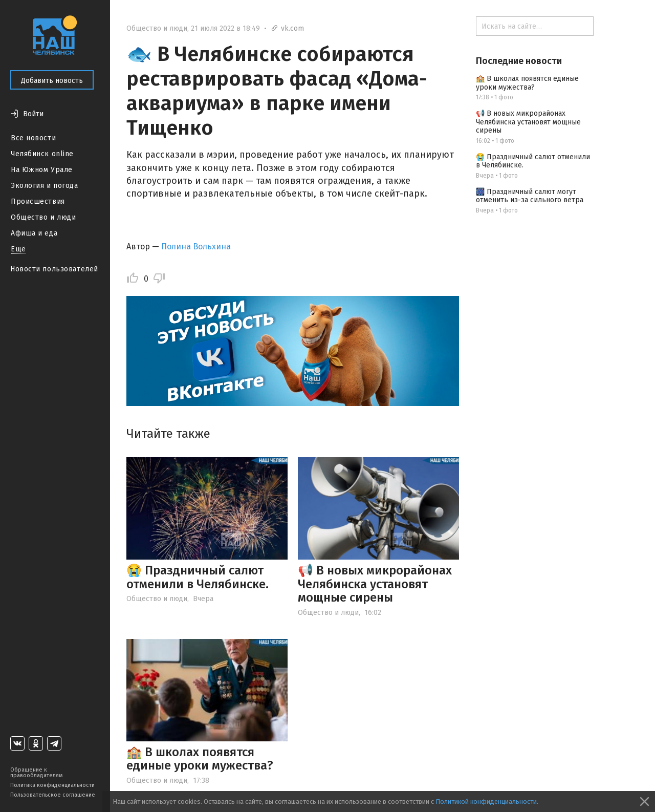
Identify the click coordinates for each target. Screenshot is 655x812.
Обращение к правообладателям (36, 773)
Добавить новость (52, 81)
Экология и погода (45, 186)
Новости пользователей (54, 269)
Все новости (33, 138)
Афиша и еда (34, 233)
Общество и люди (43, 217)
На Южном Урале (42, 170)
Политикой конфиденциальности (486, 802)
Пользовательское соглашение (53, 795)
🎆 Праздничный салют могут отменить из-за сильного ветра (530, 196)
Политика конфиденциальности (52, 785)
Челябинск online (42, 154)
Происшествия (38, 201)
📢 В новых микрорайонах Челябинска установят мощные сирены (375, 584)
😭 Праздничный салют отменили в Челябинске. (198, 577)
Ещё (18, 249)
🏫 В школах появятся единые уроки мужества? (200, 759)
